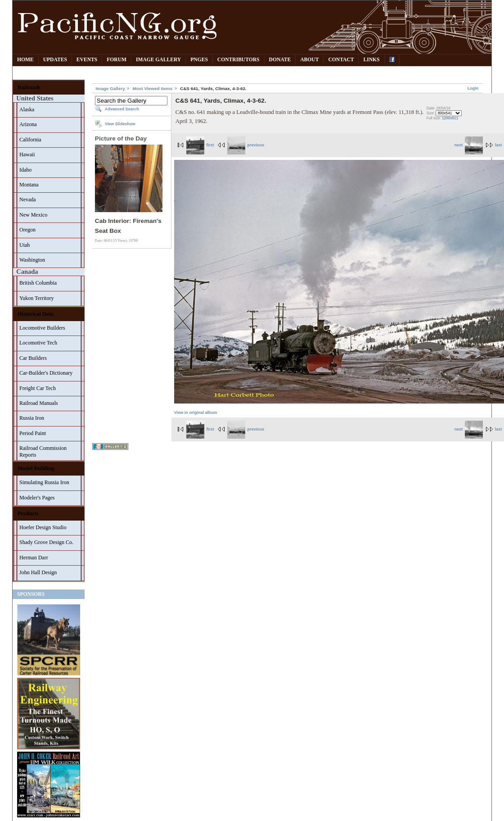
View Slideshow (120, 124)
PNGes (199, 60)
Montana (29, 185)
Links (371, 60)
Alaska (27, 109)
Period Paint (33, 433)
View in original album (196, 413)
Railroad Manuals (39, 403)
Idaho (25, 170)
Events (87, 60)
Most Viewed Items (152, 88)
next (469, 145)
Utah (25, 245)
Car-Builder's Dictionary (46, 373)
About (309, 60)
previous (246, 145)
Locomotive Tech (38, 343)
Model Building (36, 468)
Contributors (238, 60)
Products (28, 513)
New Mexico (33, 215)
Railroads (29, 87)
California (30, 140)
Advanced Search (122, 109)
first (200, 145)
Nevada (28, 200)
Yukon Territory (37, 298)
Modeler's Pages (37, 498)
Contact (341, 60)
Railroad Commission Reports (43, 451)
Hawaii (27, 154)
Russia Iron (32, 418)
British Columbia (38, 283)
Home (25, 60)
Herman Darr (34, 558)
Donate (280, 60)
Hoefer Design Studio (43, 527)
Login (473, 88)
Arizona (28, 124)
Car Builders (33, 358)
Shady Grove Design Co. (46, 542)
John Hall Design (38, 572)
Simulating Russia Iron (44, 482)
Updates (55, 60)
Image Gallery (158, 60)
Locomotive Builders (42, 328)
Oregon (27, 230)
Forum (117, 60)
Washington (32, 260)
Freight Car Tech (38, 388)
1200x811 (450, 118)
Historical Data (36, 314)
